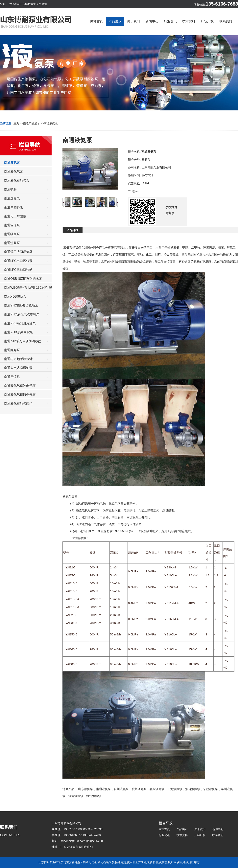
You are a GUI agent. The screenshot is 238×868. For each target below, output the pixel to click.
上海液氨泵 (175, 789)
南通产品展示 (32, 123)
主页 (16, 123)
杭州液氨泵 (139, 789)
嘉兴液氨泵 (157, 789)
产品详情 (73, 230)
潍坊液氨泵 (94, 796)
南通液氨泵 (51, 123)
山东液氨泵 (86, 789)
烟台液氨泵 (193, 789)
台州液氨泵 (121, 789)
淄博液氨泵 (76, 796)
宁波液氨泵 (211, 789)
